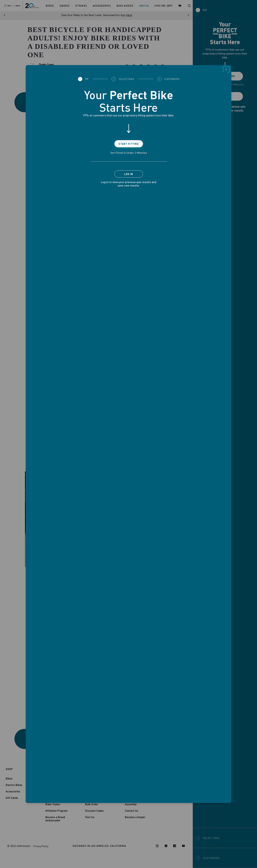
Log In (129, 174)
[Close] (226, 69)
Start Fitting (129, 144)
